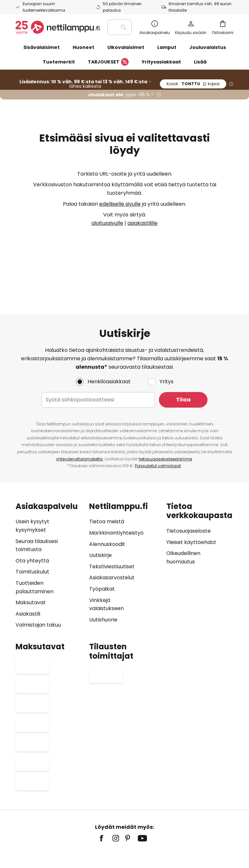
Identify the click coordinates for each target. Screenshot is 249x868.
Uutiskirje (101, 516)
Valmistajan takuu (38, 586)
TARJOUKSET (108, 62)
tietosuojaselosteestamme (165, 420)
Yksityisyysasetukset (45, 812)
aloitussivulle (107, 223)
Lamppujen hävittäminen (152, 822)
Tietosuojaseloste (189, 492)
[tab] (49, 526)
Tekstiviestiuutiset (112, 527)
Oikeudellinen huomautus (94, 812)
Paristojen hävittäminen (99, 822)
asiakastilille (142, 223)
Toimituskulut (32, 533)
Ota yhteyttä (32, 521)
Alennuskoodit (107, 505)
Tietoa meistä (107, 483)
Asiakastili (28, 575)
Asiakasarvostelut (112, 539)
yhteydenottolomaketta (79, 420)
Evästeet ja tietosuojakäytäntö (195, 812)
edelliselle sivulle (120, 204)
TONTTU (193, 84)
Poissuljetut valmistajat (158, 427)
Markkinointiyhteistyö (116, 494)
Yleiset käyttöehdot (191, 503)
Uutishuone (103, 580)
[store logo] (58, 27)
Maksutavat (31, 564)
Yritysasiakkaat (161, 62)
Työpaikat (102, 550)
